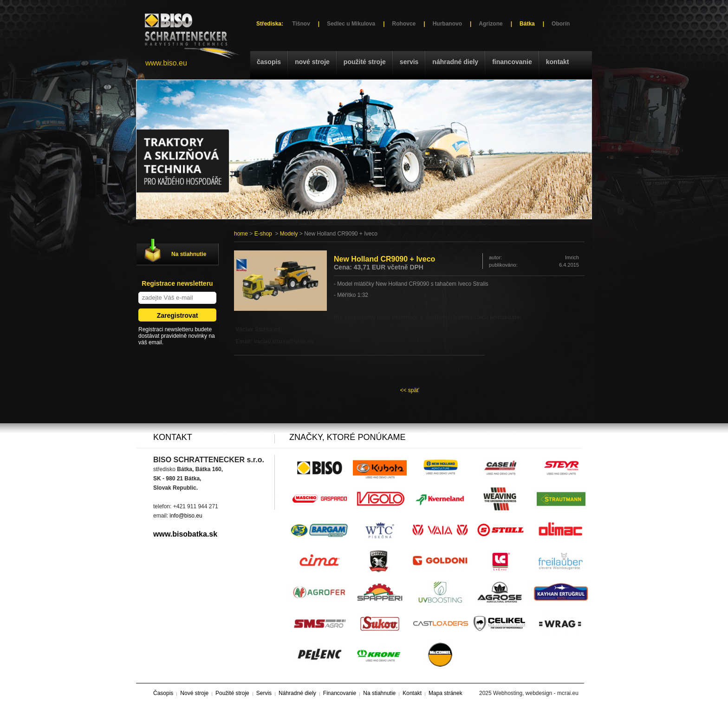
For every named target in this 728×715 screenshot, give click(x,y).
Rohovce (404, 24)
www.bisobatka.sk (185, 534)
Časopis (269, 62)
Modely (289, 234)
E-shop (263, 234)
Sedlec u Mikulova (351, 24)
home (241, 234)
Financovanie (512, 62)
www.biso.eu (166, 63)
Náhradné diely (455, 62)
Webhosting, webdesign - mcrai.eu (536, 693)
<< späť (409, 390)
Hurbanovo (447, 24)
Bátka (527, 24)
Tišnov (301, 24)
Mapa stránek (445, 693)
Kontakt (558, 62)
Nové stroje (312, 62)
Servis (409, 62)
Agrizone (491, 24)
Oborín (561, 24)
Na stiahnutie (189, 254)
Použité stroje (365, 62)
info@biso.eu (186, 516)
